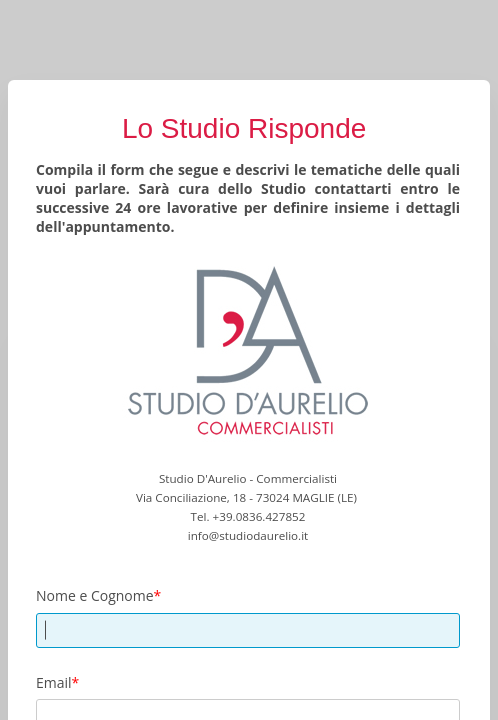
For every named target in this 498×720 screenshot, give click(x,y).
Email (54, 682)
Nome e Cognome (95, 595)
